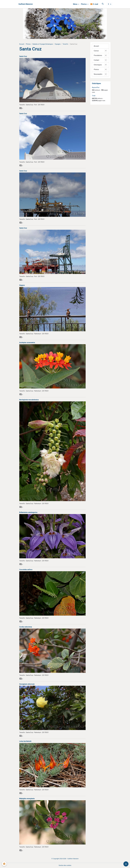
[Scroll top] (126, 864)
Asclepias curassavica (27, 342)
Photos (84, 4)
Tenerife (65, 44)
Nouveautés (98, 74)
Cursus (96, 51)
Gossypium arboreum (27, 684)
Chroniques (98, 65)
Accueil (22, 44)
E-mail (94, 4)
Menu (75, 4)
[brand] (26, 4)
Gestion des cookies (65, 865)
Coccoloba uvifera (26, 570)
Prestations (98, 55)
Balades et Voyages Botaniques (43, 44)
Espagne (58, 44)
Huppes (22, 285)
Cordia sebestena (26, 627)
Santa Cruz (23, 56)
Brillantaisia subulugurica (28, 512)
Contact (96, 60)
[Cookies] (4, 864)
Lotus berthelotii (25, 741)
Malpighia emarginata (27, 798)
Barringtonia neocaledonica (29, 400)
